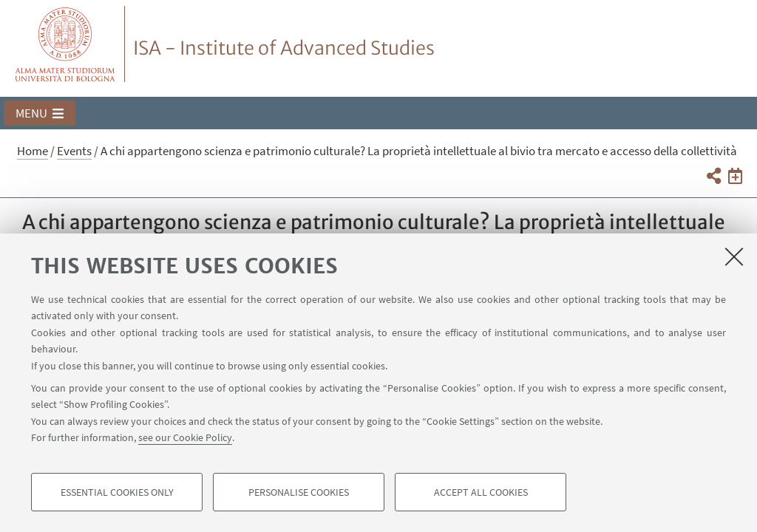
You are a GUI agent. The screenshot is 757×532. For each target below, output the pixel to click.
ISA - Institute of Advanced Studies (284, 48)
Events (74, 151)
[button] (40, 113)
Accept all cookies (481, 492)
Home (33, 151)
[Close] (734, 256)
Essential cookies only (117, 492)
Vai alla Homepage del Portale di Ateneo (65, 44)
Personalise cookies (299, 492)
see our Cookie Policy (185, 437)
